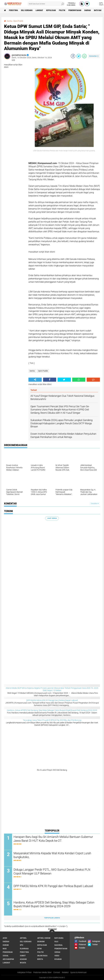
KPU (22, 945)
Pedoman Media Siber (42, 972)
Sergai (57, 952)
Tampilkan (95, 504)
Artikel (23, 938)
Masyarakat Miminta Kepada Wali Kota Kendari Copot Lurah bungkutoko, (52, 855)
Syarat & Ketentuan (78, 972)
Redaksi (65, 972)
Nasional (59, 945)
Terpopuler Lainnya (52, 918)
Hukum (6, 945)
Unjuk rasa (42, 956)
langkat (39, 10)
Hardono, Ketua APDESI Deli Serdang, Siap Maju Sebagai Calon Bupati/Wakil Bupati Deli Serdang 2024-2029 (52, 710)
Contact (57, 972)
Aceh (5, 938)
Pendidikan (8, 952)
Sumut (23, 956)
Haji (56, 942)
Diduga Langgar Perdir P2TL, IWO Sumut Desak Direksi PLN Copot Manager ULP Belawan (52, 872)
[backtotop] (52, 932)
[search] (46, 4)
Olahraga (24, 949)
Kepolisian (51, 10)
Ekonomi (41, 942)
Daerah (88, 10)
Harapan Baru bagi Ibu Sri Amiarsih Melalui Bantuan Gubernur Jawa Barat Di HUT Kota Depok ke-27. (53, 839)
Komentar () (94, 56)
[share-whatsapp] (84, 56)
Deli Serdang (27, 10)
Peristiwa (13, 10)
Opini (39, 949)
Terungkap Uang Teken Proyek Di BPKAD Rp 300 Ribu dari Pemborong (52, 720)
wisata (23, 963)
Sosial (6, 956)
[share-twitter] (79, 56)
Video (57, 956)
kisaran (58, 959)
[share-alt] (35, 380)
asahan (23, 959)
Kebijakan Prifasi (25, 972)
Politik (62, 10)
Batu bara (59, 938)
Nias (5, 949)
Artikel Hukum (44, 938)
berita (32, 371)
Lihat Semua (52, 518)
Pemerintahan (75, 10)
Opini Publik (43, 371)
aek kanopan (8, 959)
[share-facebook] (73, 56)
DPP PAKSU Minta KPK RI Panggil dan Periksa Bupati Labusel (52, 700)
